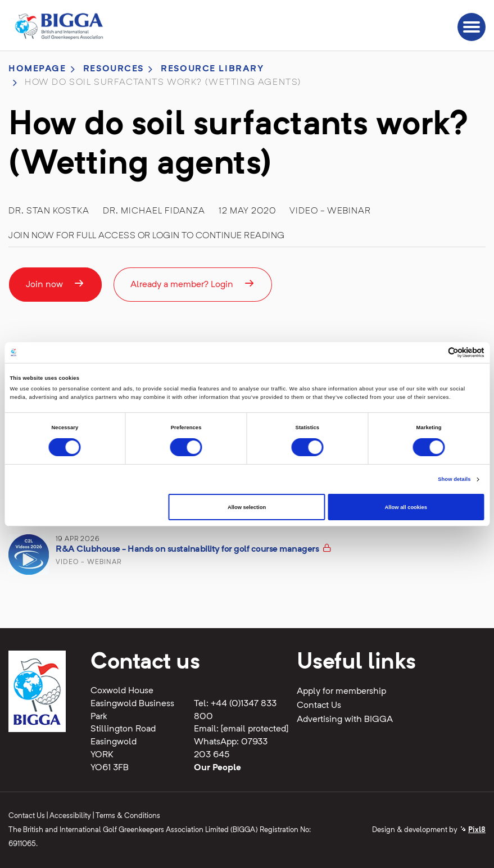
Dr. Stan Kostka (49, 211)
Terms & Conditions (128, 816)
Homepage (37, 69)
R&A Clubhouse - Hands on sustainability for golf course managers (187, 549)
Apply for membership (341, 692)
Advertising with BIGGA (345, 720)
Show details (454, 479)
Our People (217, 768)
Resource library (212, 69)
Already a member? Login (193, 283)
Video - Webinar (330, 211)
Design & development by (429, 830)
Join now (55, 283)
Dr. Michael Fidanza (154, 211)
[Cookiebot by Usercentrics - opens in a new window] (435, 353)
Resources (114, 69)
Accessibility (70, 816)
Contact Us (319, 706)
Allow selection (247, 507)
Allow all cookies (406, 507)
